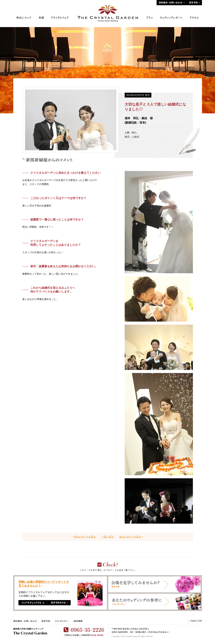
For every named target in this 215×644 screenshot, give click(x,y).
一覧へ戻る (108, 537)
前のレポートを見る (85, 537)
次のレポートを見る (130, 537)
